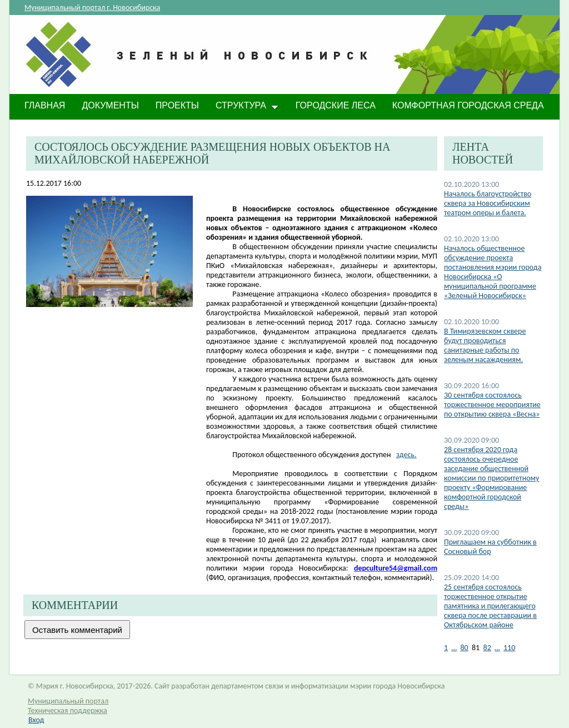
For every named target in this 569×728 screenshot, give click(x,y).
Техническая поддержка (68, 710)
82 (487, 648)
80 (464, 648)
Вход (36, 720)
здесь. (406, 455)
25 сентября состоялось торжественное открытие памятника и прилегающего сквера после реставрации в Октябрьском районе (490, 606)
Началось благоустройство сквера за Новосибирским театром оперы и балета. (488, 203)
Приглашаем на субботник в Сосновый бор (490, 547)
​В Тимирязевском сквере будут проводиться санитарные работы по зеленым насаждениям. (485, 345)
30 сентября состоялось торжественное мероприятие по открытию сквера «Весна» (492, 405)
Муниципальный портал (68, 701)
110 (509, 648)
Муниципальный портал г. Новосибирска (92, 8)
